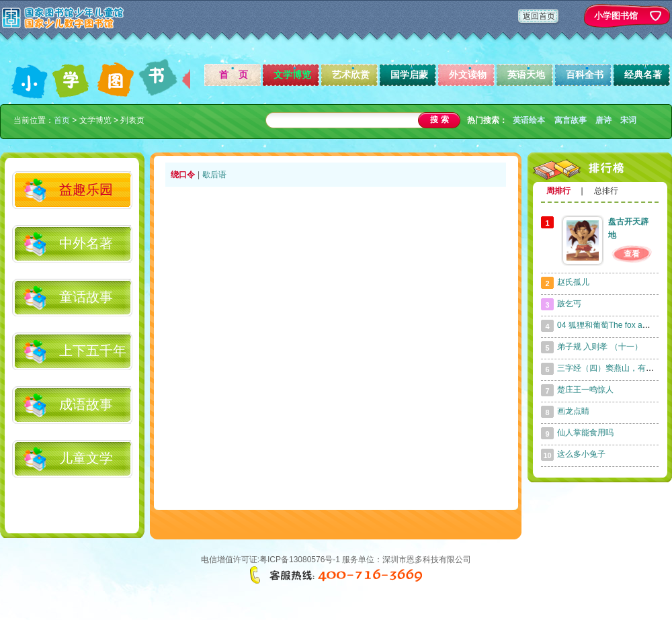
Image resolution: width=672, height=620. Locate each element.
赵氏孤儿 (573, 282)
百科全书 (585, 75)
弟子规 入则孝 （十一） (600, 347)
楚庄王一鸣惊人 (585, 390)
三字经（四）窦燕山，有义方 (610, 368)
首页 (62, 120)
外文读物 (468, 75)
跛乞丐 (569, 304)
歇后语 (214, 175)
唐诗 (603, 120)
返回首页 (539, 16)
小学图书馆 (616, 16)
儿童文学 (86, 458)
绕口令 (183, 175)
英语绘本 (529, 120)
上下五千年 (93, 351)
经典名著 (643, 75)
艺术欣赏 (351, 75)
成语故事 (86, 404)
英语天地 (526, 75)
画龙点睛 (573, 411)
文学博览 (292, 75)
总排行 (606, 191)
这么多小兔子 (581, 454)
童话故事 (86, 297)
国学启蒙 (409, 75)
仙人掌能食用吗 (585, 433)
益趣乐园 (86, 189)
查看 (632, 254)
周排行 (558, 191)
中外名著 (86, 243)
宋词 (628, 120)
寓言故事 (571, 120)
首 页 (234, 75)
